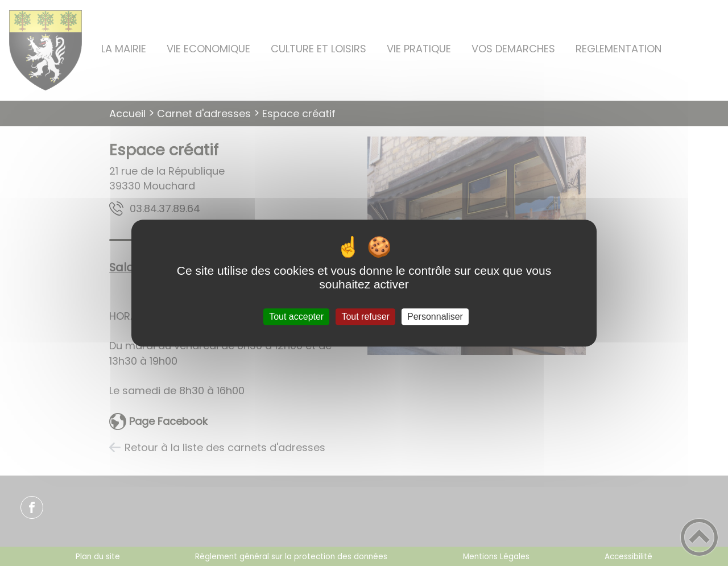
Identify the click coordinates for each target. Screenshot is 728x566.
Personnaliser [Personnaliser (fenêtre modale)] (435, 317)
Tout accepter (296, 317)
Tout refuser (365, 317)
